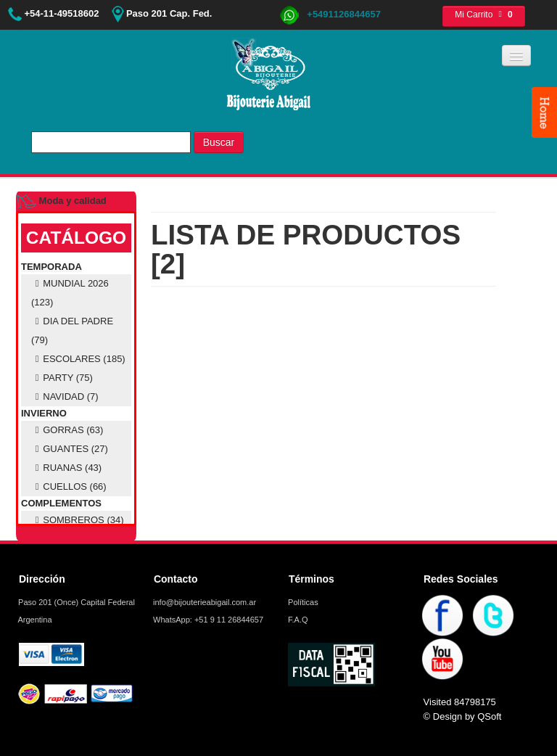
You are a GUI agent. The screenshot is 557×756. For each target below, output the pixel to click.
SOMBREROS (78, 520)
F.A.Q (297, 620)
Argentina (34, 620)
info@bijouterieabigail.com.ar (203, 602)
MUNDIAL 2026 (70, 293)
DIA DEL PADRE (72, 330)
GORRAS (67, 430)
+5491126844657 (330, 14)
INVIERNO (44, 413)
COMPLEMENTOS (61, 503)
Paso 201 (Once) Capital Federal (75, 602)
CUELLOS (69, 486)
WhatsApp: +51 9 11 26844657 (207, 620)
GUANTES (70, 449)
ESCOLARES (78, 359)
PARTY (62, 378)
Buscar (219, 142)
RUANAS (66, 468)
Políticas (302, 602)
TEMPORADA (51, 267)
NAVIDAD (65, 397)
